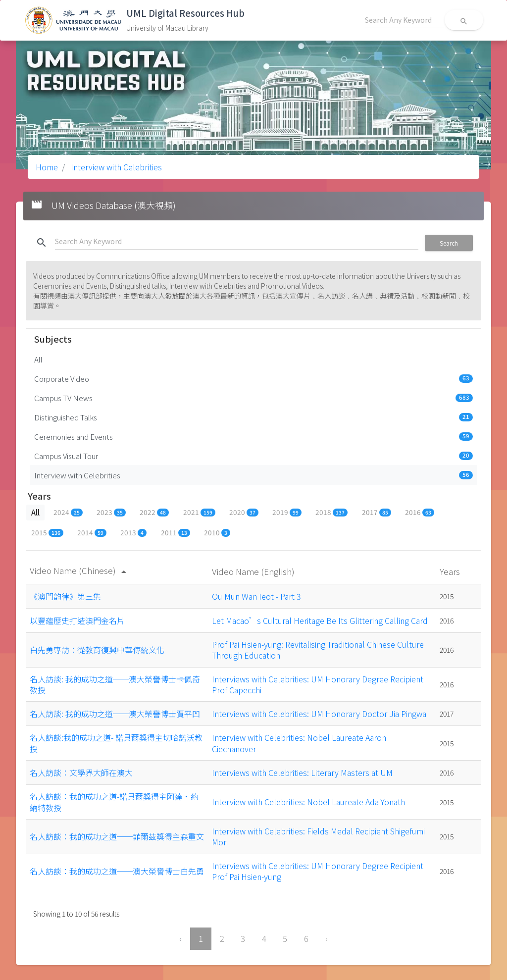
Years (451, 571)
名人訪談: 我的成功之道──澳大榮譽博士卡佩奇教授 (115, 684)
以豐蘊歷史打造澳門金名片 (77, 620)
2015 (47, 532)
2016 (420, 512)
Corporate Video (253, 378)
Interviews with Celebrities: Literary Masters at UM (302, 773)
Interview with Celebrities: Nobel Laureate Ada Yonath (308, 802)
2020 (244, 512)
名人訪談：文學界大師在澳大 (81, 773)
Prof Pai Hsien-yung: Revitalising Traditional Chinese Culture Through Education (318, 650)
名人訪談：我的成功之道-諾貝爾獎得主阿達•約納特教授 (114, 802)
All (38, 359)
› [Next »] (327, 938)
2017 (377, 512)
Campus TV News (253, 398)
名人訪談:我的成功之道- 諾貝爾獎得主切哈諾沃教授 (116, 743)
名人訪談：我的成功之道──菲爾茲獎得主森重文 (117, 836)
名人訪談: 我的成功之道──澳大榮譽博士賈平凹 (115, 714)
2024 (68, 512)
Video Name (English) (254, 571)
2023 (111, 512)
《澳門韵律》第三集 (65, 596)
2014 (92, 532)
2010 (217, 532)
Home (47, 167)
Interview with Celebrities (115, 167)
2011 (176, 532)
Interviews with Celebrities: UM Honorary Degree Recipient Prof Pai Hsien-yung (318, 871)
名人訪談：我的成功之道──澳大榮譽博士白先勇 (117, 871)
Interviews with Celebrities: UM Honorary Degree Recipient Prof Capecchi (318, 684)
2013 (133, 532)
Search (449, 243)
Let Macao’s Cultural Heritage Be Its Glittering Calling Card (320, 620)
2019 (287, 512)
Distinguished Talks (253, 417)
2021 (199, 512)
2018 (331, 512)
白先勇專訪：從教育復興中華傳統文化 (97, 650)
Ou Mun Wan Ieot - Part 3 (256, 596)
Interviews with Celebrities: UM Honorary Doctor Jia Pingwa (319, 714)
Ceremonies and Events (253, 436)
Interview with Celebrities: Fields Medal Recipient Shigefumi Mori (318, 836)
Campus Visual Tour (253, 456)
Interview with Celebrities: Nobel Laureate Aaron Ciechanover (299, 743)
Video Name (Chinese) (80, 570)
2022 (154, 512)
